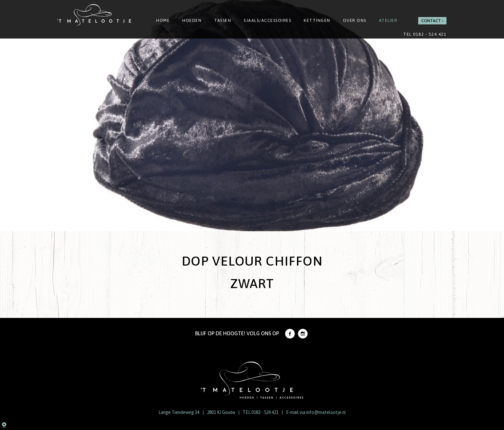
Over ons (355, 20)
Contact (431, 21)
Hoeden (192, 20)
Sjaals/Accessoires (267, 20)
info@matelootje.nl (326, 412)
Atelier (388, 20)
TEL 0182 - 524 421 (261, 412)
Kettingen (317, 20)
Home (163, 20)
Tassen (223, 20)
